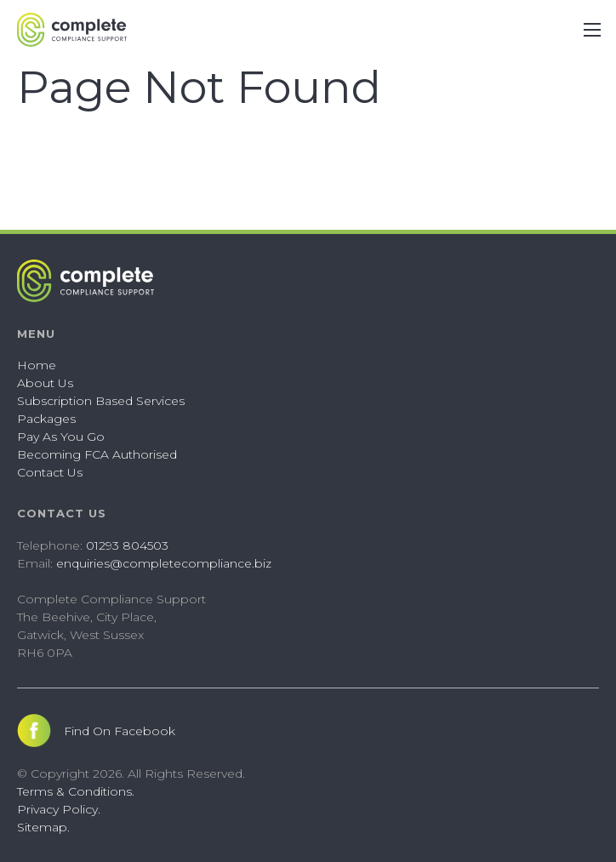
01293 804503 (127, 545)
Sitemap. (43, 827)
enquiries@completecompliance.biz (164, 563)
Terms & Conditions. (76, 791)
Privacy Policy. (59, 809)
